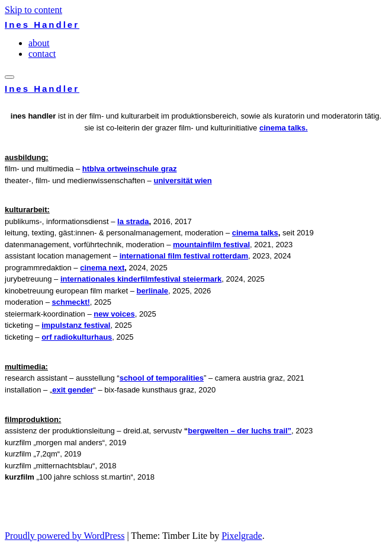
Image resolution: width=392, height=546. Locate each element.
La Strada (133, 221)
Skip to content (33, 10)
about (39, 43)
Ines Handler (42, 25)
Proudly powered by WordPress (65, 536)
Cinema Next (102, 268)
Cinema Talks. (284, 128)
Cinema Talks (255, 233)
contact (42, 54)
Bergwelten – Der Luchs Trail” (240, 431)
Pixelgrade (242, 536)
